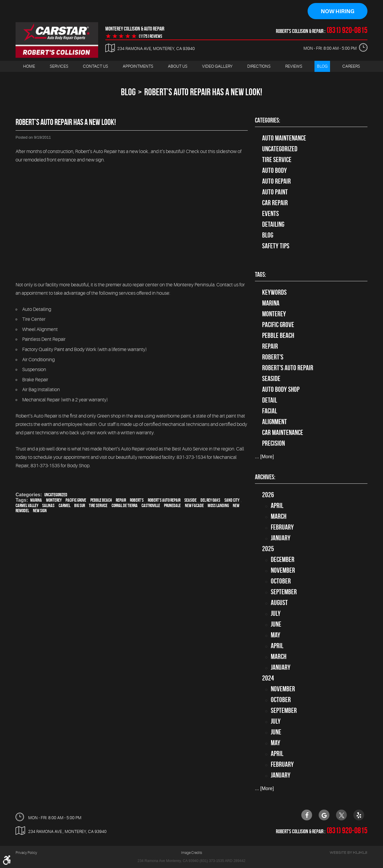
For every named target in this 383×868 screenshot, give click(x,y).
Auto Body (275, 170)
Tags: (260, 275)
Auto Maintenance (284, 138)
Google (324, 815)
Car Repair (275, 203)
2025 (268, 549)
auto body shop (281, 390)
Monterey (54, 500)
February (282, 527)
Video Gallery (217, 66)
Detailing (273, 224)
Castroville (151, 505)
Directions (259, 66)
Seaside (190, 500)
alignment (275, 422)
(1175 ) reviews (151, 36)
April (277, 506)
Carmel (64, 505)
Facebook (307, 815)
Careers (351, 66)
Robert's (137, 500)
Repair (121, 500)
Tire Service (98, 505)
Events (270, 214)
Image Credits (191, 853)
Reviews (294, 66)
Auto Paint (275, 192)
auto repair (276, 181)
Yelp (359, 815)
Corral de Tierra (125, 505)
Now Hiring (338, 11)
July (276, 613)
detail (270, 400)
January (281, 538)
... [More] (264, 457)
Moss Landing (218, 505)
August (279, 603)
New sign (40, 511)
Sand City (232, 500)
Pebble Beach (101, 500)
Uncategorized (56, 495)
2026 (268, 495)
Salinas (48, 505)
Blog (322, 66)
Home (29, 66)
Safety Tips (276, 246)
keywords (274, 293)
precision (273, 444)
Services (59, 66)
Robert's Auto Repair (164, 500)
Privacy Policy (26, 853)
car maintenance (283, 433)
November (283, 570)
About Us (178, 66)
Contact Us (95, 66)
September (284, 592)
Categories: (268, 120)
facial (270, 411)
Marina (36, 500)
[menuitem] (29, 66)
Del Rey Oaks (210, 500)
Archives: (265, 477)
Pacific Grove (76, 500)
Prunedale (172, 505)
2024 (268, 678)
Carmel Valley (27, 505)
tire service (277, 160)
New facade (194, 505)
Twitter (341, 815)
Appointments (138, 66)
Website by (348, 853)
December (283, 559)
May (276, 635)
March (279, 516)
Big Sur (80, 505)
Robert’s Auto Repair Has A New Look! (203, 92)
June (276, 624)
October (281, 581)
